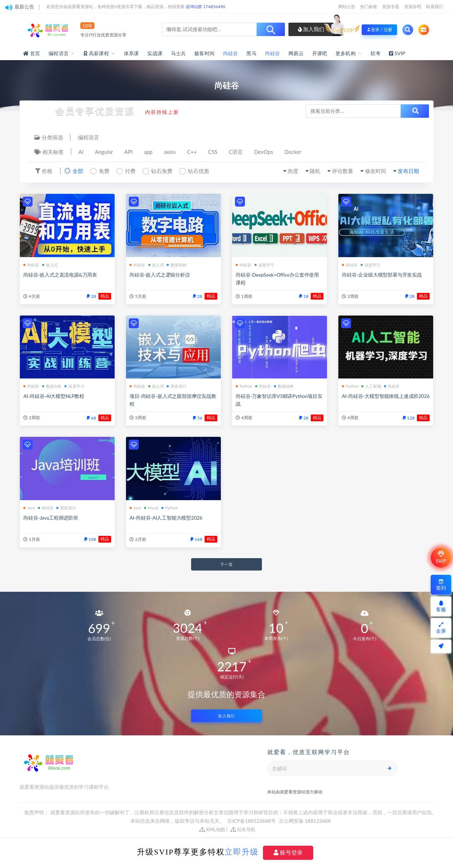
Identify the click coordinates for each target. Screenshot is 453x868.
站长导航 (243, 829)
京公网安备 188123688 (305, 821)
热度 (293, 171)
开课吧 (320, 53)
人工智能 (371, 386)
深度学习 (264, 265)
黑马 (251, 53)
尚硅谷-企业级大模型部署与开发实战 (382, 275)
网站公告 (347, 7)
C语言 (236, 152)
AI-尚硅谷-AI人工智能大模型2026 (166, 518)
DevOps (264, 152)
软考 (375, 53)
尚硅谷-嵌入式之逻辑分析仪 (160, 275)
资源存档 (413, 7)
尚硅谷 (231, 53)
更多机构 (346, 53)
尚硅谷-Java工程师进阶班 (51, 518)
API (128, 152)
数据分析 (52, 386)
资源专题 (391, 7)
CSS (213, 152)
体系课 (131, 53)
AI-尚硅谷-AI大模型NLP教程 (54, 396)
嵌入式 (50, 265)
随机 (315, 171)
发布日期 (408, 171)
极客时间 (204, 53)
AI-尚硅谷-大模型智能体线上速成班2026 (386, 396)
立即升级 (242, 852)
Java (29, 508)
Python (244, 386)
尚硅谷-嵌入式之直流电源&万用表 (60, 275)
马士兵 (179, 53)
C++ (192, 152)
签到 (441, 585)
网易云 (296, 53)
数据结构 (177, 265)
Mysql (151, 508)
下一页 (226, 564)
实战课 (155, 53)
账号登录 (288, 853)
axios (170, 152)
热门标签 (369, 7)
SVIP (441, 557)
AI (81, 152)
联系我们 (435, 7)
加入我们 (311, 29)
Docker (293, 152)
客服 (441, 606)
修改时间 (375, 171)
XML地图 (212, 829)
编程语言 (59, 53)
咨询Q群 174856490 (205, 7)
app (148, 152)
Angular (104, 152)
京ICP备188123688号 (252, 821)
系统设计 (177, 386)
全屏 (441, 628)
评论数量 (343, 171)
